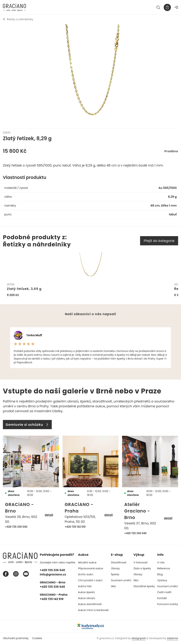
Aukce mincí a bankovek (93, 610)
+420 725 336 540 (16, 527)
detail (49, 515)
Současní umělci (168, 586)
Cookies (37, 638)
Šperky (115, 574)
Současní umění (121, 580)
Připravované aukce (90, 568)
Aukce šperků (86, 592)
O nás (161, 562)
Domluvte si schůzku (27, 425)
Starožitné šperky (144, 586)
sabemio (173, 638)
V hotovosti (140, 562)
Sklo (113, 586)
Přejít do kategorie (159, 241)
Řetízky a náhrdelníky (18, 19)
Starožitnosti (119, 562)
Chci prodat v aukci (90, 580)
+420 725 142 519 (75, 527)
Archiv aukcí (86, 574)
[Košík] (167, 7)
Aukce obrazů (86, 598)
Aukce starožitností (90, 604)
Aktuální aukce (87, 562)
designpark (139, 638)
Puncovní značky (168, 604)
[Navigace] (176, 7)
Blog (160, 574)
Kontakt (162, 598)
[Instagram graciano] (16, 574)
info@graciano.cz (53, 574)
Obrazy (115, 568)
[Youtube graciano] (26, 574)
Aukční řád (85, 586)
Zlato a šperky (142, 568)
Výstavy (162, 580)
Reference (164, 568)
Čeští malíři (164, 592)
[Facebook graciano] (6, 574)
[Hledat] (158, 7)
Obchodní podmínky (16, 638)
